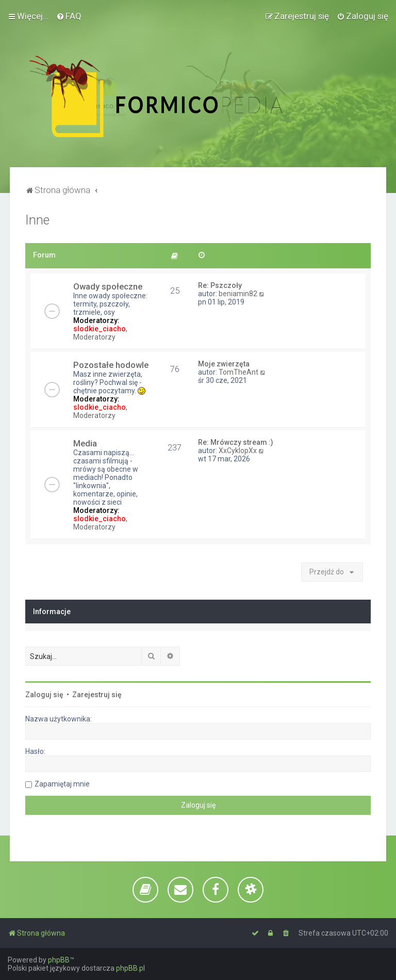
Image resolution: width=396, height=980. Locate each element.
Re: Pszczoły (220, 285)
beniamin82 (238, 294)
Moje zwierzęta (224, 364)
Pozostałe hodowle (111, 365)
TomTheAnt (238, 372)
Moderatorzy (94, 337)
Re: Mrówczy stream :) (236, 442)
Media (85, 443)
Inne (37, 220)
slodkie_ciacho (100, 329)
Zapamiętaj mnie (62, 784)
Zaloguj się (44, 695)
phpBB (59, 960)
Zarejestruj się (97, 695)
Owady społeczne (108, 286)
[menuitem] (69, 16)
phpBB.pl (130, 968)
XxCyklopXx (238, 451)
